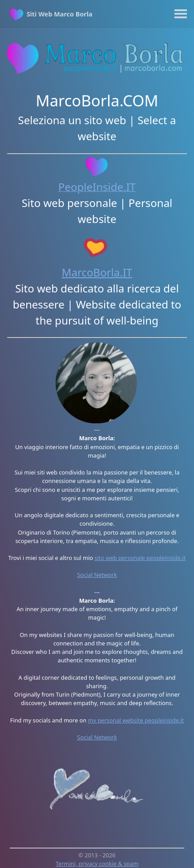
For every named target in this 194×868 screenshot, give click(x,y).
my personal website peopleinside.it (136, 720)
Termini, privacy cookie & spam (97, 864)
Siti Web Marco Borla (60, 14)
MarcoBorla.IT (97, 272)
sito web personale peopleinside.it (140, 558)
